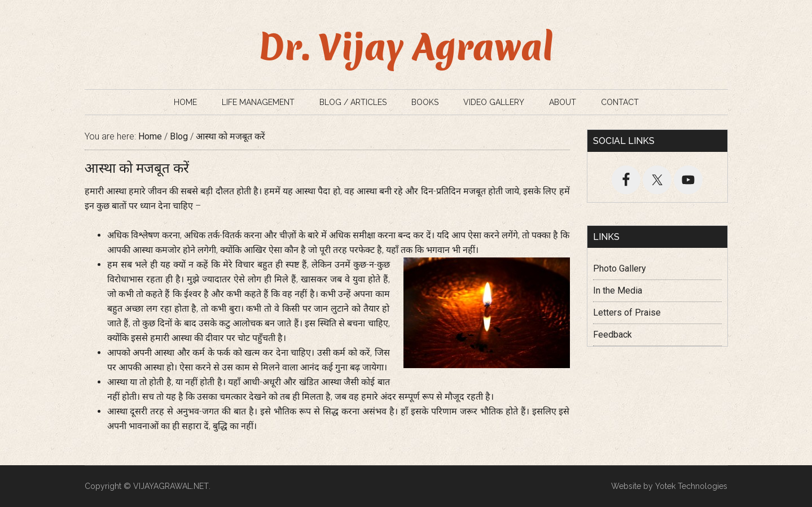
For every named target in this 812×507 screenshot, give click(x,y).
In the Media (618, 290)
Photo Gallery (620, 268)
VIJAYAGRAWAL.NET (171, 486)
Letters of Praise (627, 312)
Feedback (613, 335)
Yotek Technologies (691, 486)
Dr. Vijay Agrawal (406, 47)
